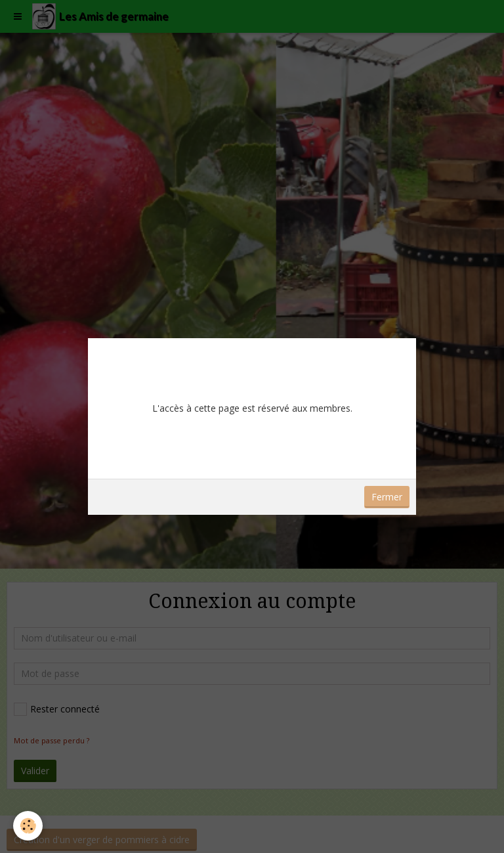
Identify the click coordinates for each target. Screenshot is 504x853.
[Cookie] (28, 826)
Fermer (387, 497)
